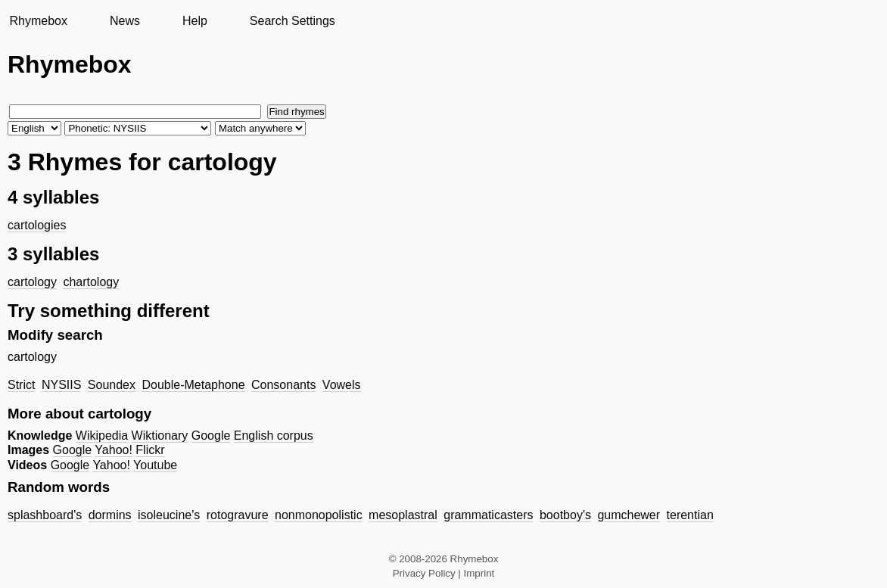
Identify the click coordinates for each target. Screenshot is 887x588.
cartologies (37, 225)
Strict (21, 385)
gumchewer (629, 515)
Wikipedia (102, 436)
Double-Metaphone (193, 385)
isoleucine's (169, 515)
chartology (91, 282)
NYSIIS (61, 385)
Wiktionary (160, 436)
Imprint (479, 573)
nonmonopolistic (319, 515)
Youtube (155, 465)
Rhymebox (38, 21)
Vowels (342, 385)
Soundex (112, 385)
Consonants (283, 385)
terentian (690, 515)
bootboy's (565, 515)
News (125, 21)
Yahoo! (114, 450)
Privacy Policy (424, 573)
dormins (110, 515)
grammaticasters (488, 515)
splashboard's (45, 515)
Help (195, 21)
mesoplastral (403, 515)
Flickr (150, 450)
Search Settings (293, 21)
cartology (32, 282)
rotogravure (238, 515)
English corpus (274, 436)
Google (211, 436)
